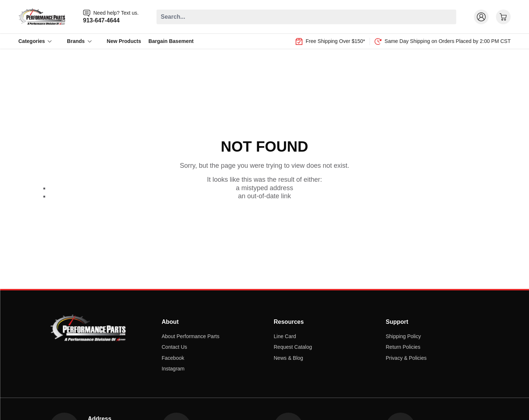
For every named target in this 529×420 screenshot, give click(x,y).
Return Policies (403, 347)
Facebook (173, 358)
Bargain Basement (171, 41)
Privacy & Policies (406, 358)
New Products (124, 41)
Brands (79, 41)
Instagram (173, 369)
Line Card (285, 336)
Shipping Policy (403, 336)
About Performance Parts (190, 336)
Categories (35, 41)
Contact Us (174, 347)
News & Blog (288, 358)
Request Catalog (293, 347)
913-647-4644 (101, 20)
